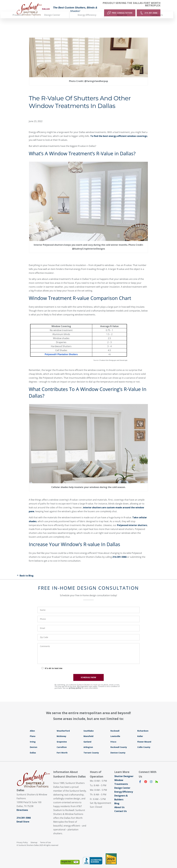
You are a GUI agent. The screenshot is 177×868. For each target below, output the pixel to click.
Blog (117, 799)
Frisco (113, 737)
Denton (34, 743)
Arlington (88, 743)
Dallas (33, 748)
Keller (140, 732)
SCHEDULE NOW (88, 673)
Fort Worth (62, 748)
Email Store (23, 817)
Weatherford (63, 726)
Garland (87, 737)
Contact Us (121, 806)
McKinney (61, 732)
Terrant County (91, 748)
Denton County (118, 748)
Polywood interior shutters (132, 521)
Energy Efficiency (124, 787)
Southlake (89, 726)
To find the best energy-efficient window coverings (119, 131)
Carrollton (62, 743)
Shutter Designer (124, 772)
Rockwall (115, 726)
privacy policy (75, 683)
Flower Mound (144, 737)
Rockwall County (119, 743)
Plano (33, 732)
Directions (22, 805)
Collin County (144, 743)
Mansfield (88, 732)
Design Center (122, 783)
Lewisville (115, 732)
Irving (33, 737)
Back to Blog (25, 571)
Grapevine (62, 737)
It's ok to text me (54, 664)
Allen (32, 726)
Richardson (143, 726)
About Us (119, 803)
